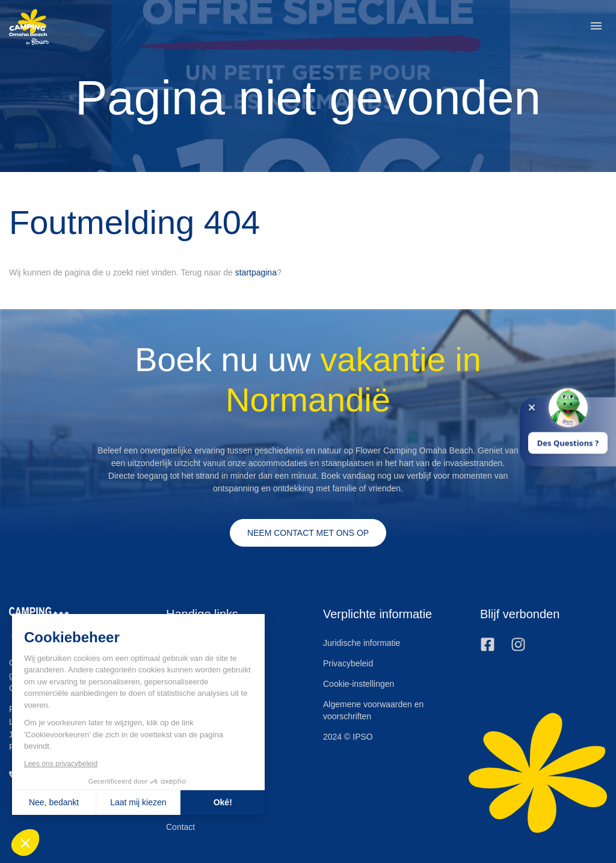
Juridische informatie (362, 643)
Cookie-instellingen (359, 684)
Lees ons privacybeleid (61, 764)
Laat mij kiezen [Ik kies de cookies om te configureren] (138, 802)
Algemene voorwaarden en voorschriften (373, 710)
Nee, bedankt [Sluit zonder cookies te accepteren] (54, 802)
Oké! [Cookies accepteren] (223, 802)
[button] (596, 27)
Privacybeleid (348, 663)
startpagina (256, 272)
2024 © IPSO (348, 737)
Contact (180, 827)
